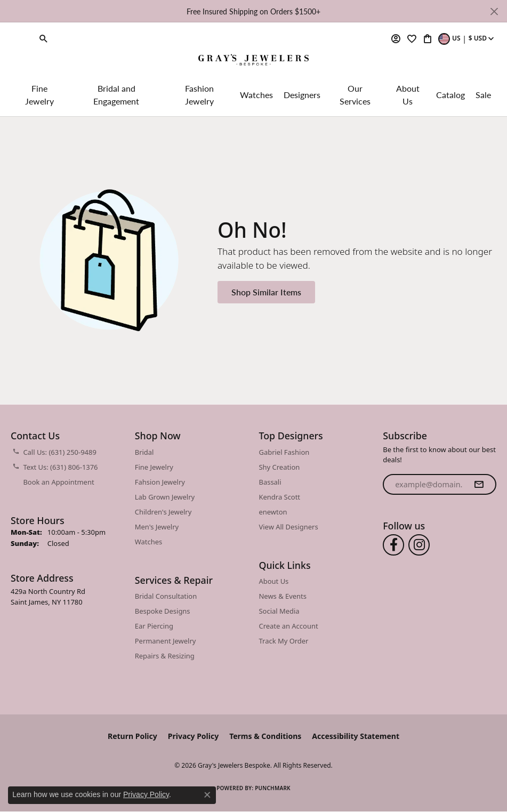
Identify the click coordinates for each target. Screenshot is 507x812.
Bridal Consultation (166, 596)
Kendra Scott (280, 497)
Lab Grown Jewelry (165, 497)
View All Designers (289, 527)
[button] (44, 38)
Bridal (144, 452)
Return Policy (132, 736)
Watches (256, 95)
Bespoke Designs (163, 611)
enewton (273, 512)
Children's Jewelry (163, 512)
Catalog (450, 95)
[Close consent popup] (207, 795)
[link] (20, 38)
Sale (483, 95)
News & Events (283, 596)
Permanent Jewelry (166, 641)
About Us (408, 95)
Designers (302, 95)
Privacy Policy (193, 736)
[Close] (494, 11)
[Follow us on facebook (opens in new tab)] (393, 545)
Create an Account (289, 626)
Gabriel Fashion (284, 452)
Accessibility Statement (356, 736)
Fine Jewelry (39, 95)
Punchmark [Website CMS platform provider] (273, 788)
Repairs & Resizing (165, 656)
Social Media (279, 611)
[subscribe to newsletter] (479, 485)
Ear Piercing (154, 626)
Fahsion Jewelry (160, 482)
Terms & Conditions (265, 736)
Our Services (355, 95)
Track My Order (284, 641)
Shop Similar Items (266, 292)
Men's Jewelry (157, 527)
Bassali (270, 482)
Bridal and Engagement (116, 95)
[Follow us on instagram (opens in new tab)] (419, 545)
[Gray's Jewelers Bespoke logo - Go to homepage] (253, 61)
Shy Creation (280, 467)
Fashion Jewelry (199, 95)
